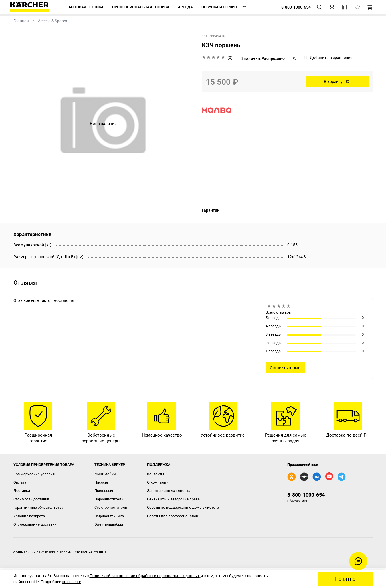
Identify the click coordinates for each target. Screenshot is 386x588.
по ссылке (71, 582)
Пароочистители (109, 499)
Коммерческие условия (34, 474)
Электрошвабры (109, 524)
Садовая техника (109, 516)
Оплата (20, 482)
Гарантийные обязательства (38, 507)
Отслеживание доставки (35, 524)
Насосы (101, 482)
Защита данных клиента (169, 491)
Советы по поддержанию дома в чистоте (183, 507)
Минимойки (105, 474)
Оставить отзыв (285, 368)
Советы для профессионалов (173, 516)
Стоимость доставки (31, 499)
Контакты (156, 474)
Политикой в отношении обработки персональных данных (145, 576)
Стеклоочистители (111, 507)
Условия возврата (29, 516)
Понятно (345, 579)
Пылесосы (104, 491)
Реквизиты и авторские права (173, 499)
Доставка (22, 491)
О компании (158, 482)
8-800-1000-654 (306, 495)
